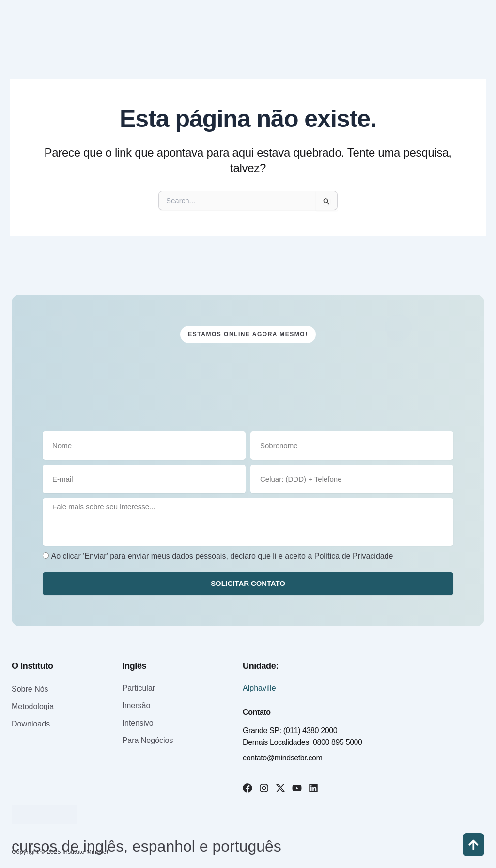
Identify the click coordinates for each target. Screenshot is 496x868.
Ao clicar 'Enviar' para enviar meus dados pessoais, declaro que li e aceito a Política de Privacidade (222, 556)
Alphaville (259, 688)
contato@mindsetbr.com (282, 758)
